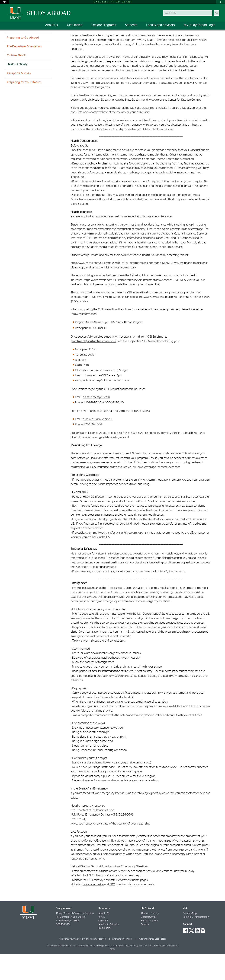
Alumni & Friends (150, 939)
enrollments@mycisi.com (98, 445)
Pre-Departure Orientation (24, 72)
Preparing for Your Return (24, 108)
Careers (145, 950)
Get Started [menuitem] (75, 25)
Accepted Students (40, 38)
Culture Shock (16, 81)
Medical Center (148, 943)
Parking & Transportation (196, 943)
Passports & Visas (19, 99)
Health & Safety (63, 38)
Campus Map (190, 939)
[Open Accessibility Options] (4, 2)
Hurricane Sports (150, 946)
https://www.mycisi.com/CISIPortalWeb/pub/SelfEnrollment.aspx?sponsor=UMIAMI (120, 289)
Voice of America (93, 910)
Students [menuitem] (131, 25)
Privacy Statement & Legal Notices (152, 965)
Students (20, 38)
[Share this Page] (218, 36)
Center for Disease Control (184, 125)
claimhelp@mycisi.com (96, 423)
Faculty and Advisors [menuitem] (160, 25)
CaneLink (103, 946)
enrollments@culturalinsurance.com (94, 367)
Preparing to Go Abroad (23, 63)
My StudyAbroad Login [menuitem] (200, 25)
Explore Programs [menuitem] (104, 25)
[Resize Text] (209, 36)
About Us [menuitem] (52, 25)
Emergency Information (122, 965)
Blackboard (104, 954)
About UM (104, 939)
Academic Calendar (109, 950)
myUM (102, 943)
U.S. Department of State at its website (161, 639)
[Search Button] (216, 13)
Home (7, 38)
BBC (112, 910)
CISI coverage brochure (147, 273)
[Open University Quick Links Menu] (221, 2)
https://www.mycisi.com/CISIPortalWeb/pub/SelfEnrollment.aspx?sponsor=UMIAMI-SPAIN (138, 306)
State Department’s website (142, 125)
